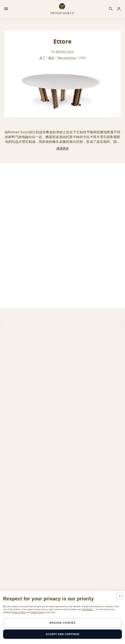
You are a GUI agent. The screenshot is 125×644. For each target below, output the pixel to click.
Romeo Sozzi (65, 52)
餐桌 (51, 58)
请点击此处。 (88, 609)
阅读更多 (62, 149)
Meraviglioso (67, 58)
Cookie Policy (37, 612)
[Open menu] (6, 9)
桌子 (42, 58)
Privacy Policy (19, 612)
